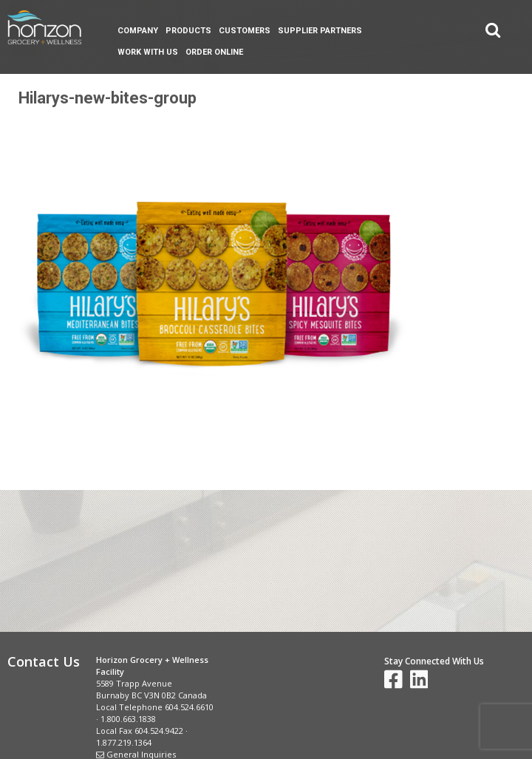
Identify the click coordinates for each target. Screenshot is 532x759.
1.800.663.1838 (128, 719)
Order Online (214, 52)
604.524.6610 (189, 707)
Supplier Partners (320, 31)
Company (138, 31)
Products (188, 31)
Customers (245, 31)
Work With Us (148, 52)
